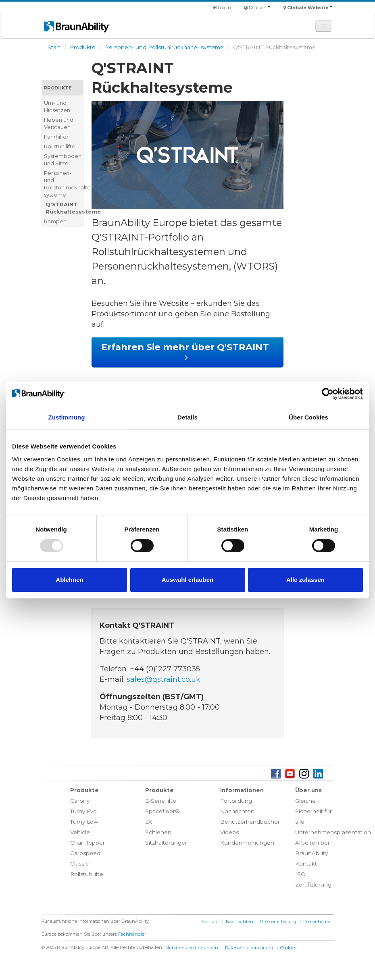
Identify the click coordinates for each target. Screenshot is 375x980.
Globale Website (310, 8)
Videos (229, 832)
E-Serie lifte (161, 801)
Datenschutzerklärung (249, 948)
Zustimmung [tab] (67, 417)
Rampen (55, 221)
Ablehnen (69, 580)
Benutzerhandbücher (250, 822)
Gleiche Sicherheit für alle (314, 811)
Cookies (288, 948)
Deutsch (260, 8)
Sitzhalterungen (167, 843)
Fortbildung (236, 801)
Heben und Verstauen (59, 123)
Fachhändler (132, 934)
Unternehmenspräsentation (333, 832)
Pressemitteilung (278, 922)
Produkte (83, 47)
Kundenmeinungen (247, 843)
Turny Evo (83, 811)
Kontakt (306, 864)
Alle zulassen (305, 580)
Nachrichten (237, 811)
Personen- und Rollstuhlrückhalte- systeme (164, 47)
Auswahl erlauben (187, 580)
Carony (80, 801)
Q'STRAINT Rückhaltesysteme (64, 208)
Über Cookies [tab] (308, 417)
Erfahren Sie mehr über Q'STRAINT (187, 352)
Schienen (158, 832)
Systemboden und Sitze (63, 160)
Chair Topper (87, 843)
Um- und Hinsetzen (57, 106)
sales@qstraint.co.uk (164, 679)
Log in (222, 8)
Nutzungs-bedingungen (192, 948)
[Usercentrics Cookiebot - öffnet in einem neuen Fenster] (328, 394)
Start (54, 47)
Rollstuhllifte (60, 146)
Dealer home (317, 922)
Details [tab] (187, 417)
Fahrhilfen (57, 137)
